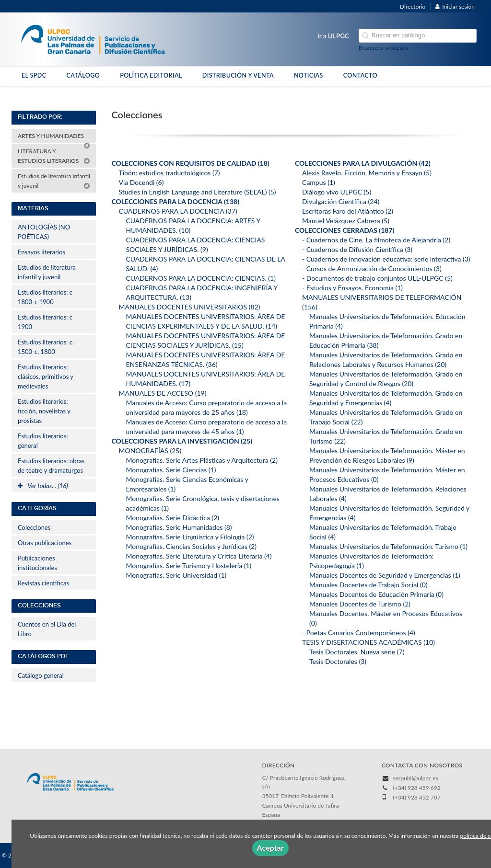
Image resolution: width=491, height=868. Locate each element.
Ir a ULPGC (333, 36)
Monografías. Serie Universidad (176, 575)
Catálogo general (41, 675)
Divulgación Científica (341, 201)
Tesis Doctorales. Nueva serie (357, 652)
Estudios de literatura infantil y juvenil (54, 181)
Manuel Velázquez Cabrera (346, 221)
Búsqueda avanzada (384, 48)
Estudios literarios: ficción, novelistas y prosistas (44, 411)
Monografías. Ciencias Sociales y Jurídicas (191, 546)
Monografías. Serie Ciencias (171, 470)
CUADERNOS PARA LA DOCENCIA (178, 211)
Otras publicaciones (45, 543)
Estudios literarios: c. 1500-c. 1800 (46, 347)
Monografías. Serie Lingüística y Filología (190, 537)
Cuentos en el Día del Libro (47, 629)
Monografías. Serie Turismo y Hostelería (188, 565)
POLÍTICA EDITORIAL (151, 75)
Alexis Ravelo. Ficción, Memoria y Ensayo (367, 173)
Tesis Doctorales (338, 661)
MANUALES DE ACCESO (162, 393)
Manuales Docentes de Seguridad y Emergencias (385, 575)
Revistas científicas (43, 583)
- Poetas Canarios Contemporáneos (359, 633)
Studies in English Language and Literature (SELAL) (197, 192)
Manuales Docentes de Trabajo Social (368, 585)
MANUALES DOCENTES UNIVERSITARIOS (189, 307)
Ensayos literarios (41, 252)
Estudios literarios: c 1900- (45, 322)
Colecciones (34, 527)
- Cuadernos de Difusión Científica (357, 249)
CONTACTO (360, 75)
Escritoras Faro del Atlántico (348, 211)
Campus (319, 182)
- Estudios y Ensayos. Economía (352, 288)
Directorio (413, 6)
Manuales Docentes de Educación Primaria (376, 594)
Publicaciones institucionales (37, 563)
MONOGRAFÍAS (150, 451)
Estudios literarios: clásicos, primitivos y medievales (46, 377)
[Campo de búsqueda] (418, 36)
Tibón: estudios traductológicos (169, 173)
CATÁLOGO (83, 75)
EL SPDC (34, 75)
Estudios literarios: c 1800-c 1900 (45, 297)
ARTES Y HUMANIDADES (54, 137)
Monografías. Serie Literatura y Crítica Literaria (199, 556)
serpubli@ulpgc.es (416, 778)
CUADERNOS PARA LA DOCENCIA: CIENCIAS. (201, 278)
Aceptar (270, 848)
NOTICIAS (309, 75)
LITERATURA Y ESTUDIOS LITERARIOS (54, 156)
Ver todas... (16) (43, 486)
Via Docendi (141, 182)
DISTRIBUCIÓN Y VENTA (238, 75)
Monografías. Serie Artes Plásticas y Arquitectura (201, 460)
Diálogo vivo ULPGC (337, 192)
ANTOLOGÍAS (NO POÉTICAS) (44, 232)
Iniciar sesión (455, 6)
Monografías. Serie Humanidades (179, 527)
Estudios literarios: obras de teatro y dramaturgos (51, 466)
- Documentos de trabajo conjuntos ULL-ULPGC (377, 278)
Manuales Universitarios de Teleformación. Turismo (388, 546)
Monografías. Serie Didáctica (172, 518)
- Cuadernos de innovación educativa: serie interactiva (386, 259)
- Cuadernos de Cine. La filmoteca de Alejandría (376, 240)
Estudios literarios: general (43, 441)
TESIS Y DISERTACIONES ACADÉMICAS (368, 642)
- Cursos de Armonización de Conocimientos (372, 268)
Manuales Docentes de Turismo (360, 604)
